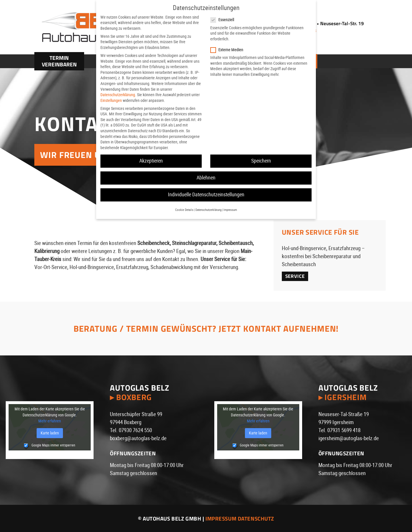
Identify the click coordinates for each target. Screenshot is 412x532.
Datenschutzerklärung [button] (208, 210)
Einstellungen (111, 100)
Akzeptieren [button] (151, 161)
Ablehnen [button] (206, 178)
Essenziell (225, 20)
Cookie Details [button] (184, 210)
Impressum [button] (230, 210)
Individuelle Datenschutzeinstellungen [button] (206, 195)
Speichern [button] (261, 161)
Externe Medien (229, 50)
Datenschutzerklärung (118, 95)
